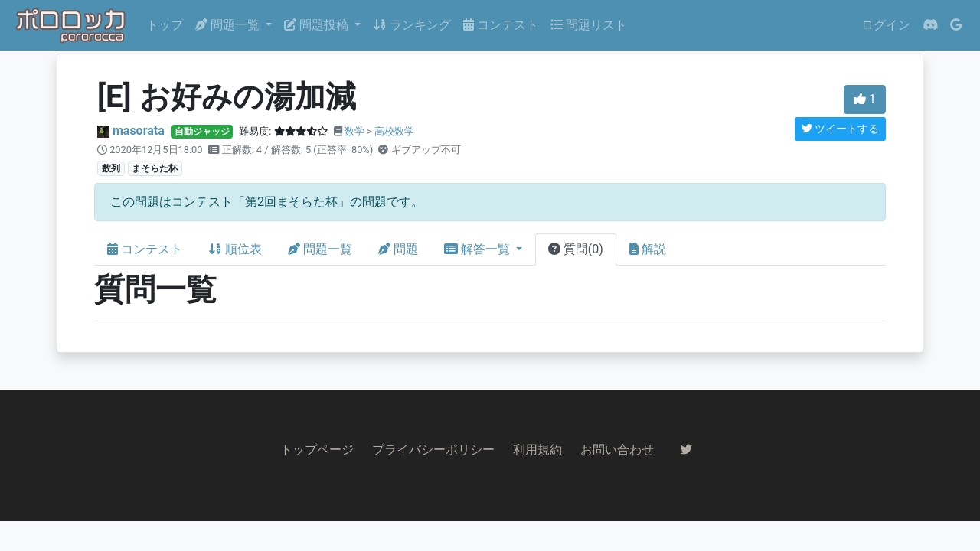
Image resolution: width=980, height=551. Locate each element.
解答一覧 (479, 249)
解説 (648, 249)
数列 (111, 168)
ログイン (886, 25)
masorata (139, 130)
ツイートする (840, 129)
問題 (398, 249)
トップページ (317, 450)
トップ (165, 25)
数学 (354, 131)
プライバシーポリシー (433, 450)
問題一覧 (320, 249)
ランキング (412, 25)
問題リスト (589, 25)
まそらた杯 (155, 168)
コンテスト (501, 25)
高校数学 (394, 131)
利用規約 (537, 450)
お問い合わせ (617, 450)
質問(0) (576, 249)
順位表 (235, 249)
